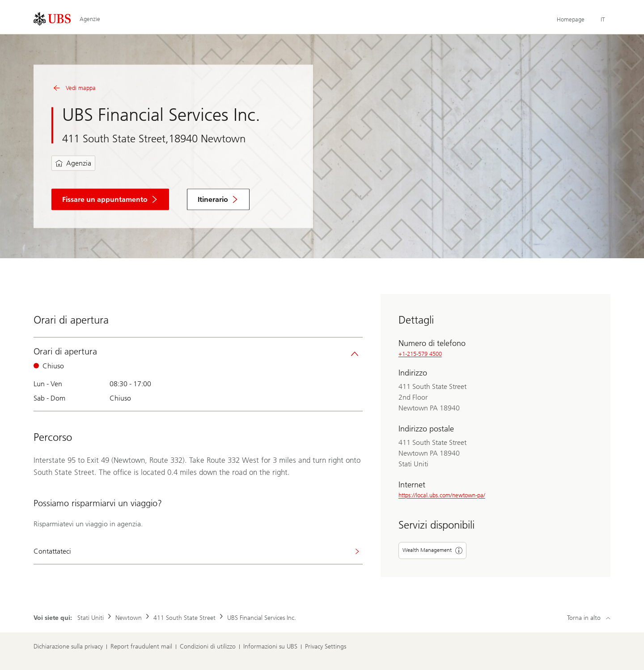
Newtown (129, 618)
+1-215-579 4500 (420, 354)
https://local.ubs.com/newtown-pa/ (442, 495)
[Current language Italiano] (603, 20)
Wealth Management (432, 551)
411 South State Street (184, 618)
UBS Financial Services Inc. (262, 618)
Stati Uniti (91, 618)
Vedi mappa (74, 88)
